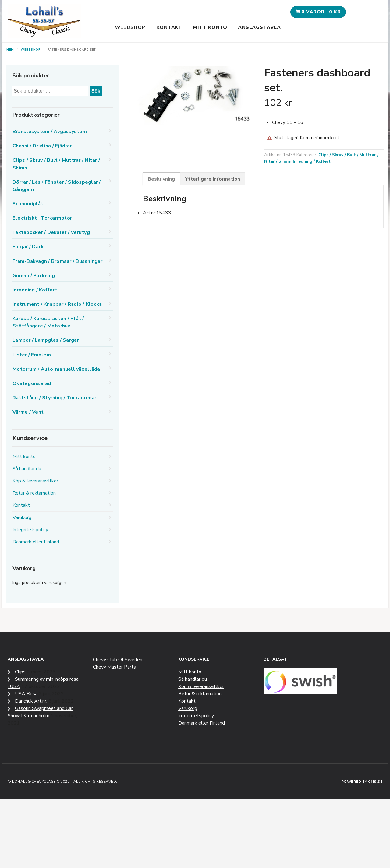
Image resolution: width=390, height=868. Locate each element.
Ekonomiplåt (28, 204)
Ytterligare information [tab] (213, 179)
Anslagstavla (259, 27)
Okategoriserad (32, 383)
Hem (10, 50)
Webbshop (130, 27)
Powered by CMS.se (362, 782)
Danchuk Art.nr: (31, 701)
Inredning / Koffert (312, 161)
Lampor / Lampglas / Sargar (46, 340)
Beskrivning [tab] (161, 179)
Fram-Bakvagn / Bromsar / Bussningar (57, 261)
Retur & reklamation (34, 493)
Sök (96, 91)
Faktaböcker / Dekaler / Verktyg (51, 232)
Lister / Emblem (32, 355)
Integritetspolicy (30, 530)
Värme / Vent (28, 412)
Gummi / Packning (34, 276)
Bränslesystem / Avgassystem (50, 132)
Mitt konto (210, 27)
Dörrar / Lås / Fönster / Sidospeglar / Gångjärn (57, 186)
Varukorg (22, 517)
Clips (20, 672)
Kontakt (169, 27)
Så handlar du (27, 469)
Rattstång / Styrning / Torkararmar (55, 398)
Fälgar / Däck (28, 247)
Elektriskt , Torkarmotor (42, 218)
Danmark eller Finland (36, 542)
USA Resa (26, 694)
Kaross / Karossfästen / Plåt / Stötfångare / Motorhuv (48, 322)
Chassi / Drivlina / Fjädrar (42, 146)
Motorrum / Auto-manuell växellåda (56, 369)
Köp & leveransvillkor (35, 481)
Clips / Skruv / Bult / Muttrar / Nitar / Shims (56, 164)
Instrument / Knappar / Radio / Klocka (57, 304)
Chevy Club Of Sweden (118, 660)
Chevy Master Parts (114, 667)
